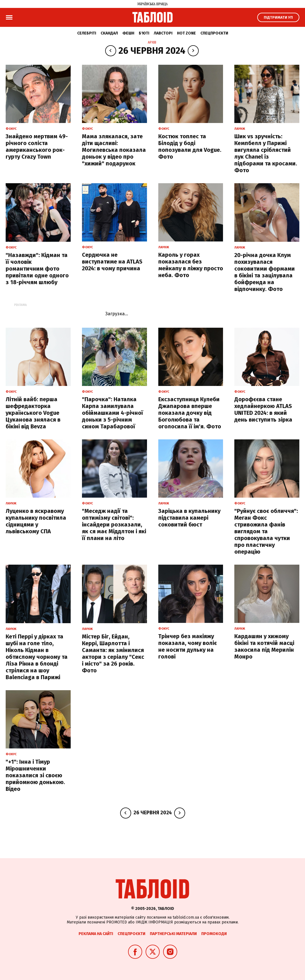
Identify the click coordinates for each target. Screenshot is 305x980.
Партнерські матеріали (173, 934)
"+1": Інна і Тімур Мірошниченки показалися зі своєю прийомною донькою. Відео (35, 775)
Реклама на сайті (96, 934)
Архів (152, 42)
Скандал (109, 33)
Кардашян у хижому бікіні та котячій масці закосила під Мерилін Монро (264, 646)
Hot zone (186, 33)
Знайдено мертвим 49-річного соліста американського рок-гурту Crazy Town (37, 146)
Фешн (128, 33)
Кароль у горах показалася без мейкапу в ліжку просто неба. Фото (191, 265)
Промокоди (214, 934)
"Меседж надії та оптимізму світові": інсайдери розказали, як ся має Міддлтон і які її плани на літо (114, 524)
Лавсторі (163, 33)
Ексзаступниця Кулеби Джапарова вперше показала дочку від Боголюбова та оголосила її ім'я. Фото (190, 413)
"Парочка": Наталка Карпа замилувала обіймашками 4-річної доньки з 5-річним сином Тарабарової (113, 413)
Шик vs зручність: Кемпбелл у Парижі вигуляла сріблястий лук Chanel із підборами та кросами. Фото (266, 153)
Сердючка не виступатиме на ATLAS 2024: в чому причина (112, 262)
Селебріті (87, 33)
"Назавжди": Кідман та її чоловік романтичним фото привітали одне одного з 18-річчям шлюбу (37, 269)
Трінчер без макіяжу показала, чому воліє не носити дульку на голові (188, 646)
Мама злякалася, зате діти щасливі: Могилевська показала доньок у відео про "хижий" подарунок (114, 150)
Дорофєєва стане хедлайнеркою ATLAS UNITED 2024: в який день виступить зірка (263, 409)
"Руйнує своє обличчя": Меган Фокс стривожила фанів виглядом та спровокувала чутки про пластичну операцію (266, 531)
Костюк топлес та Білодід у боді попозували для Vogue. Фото (190, 146)
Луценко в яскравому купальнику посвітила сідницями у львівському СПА (36, 521)
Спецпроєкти (214, 33)
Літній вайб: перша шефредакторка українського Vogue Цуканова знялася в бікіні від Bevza (33, 413)
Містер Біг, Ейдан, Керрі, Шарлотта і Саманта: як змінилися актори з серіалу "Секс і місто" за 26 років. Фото (113, 653)
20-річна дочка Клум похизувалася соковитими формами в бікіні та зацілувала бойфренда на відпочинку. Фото (265, 272)
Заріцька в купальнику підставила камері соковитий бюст (189, 518)
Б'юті (144, 33)
